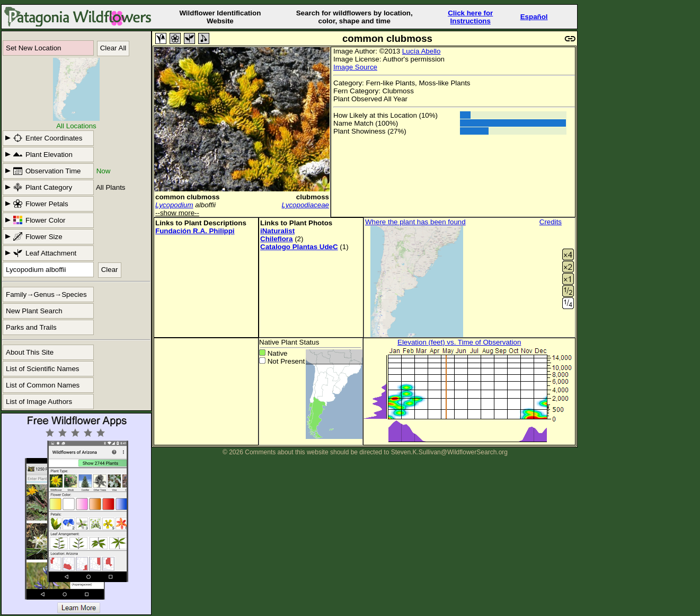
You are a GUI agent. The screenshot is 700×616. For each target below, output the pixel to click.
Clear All (113, 48)
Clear (110, 270)
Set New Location (33, 48)
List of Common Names (43, 385)
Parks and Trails (31, 327)
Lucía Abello (422, 51)
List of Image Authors (39, 402)
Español (534, 17)
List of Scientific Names (43, 369)
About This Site (30, 352)
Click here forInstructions (470, 17)
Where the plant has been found (415, 222)
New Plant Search (34, 311)
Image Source (355, 67)
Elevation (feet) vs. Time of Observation (459, 342)
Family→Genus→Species (46, 294)
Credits (551, 222)
